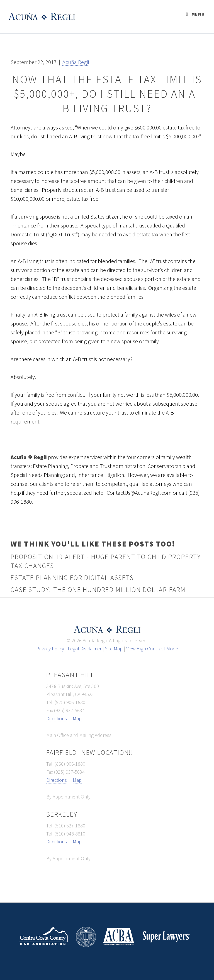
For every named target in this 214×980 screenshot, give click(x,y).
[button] (76, 62)
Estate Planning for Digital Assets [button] (72, 578)
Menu (198, 14)
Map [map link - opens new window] (77, 718)
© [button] (69, 640)
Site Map (114, 649)
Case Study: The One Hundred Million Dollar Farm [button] (98, 590)
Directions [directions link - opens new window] (57, 718)
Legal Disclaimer (85, 649)
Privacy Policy (50, 649)
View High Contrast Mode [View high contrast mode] (152, 649)
